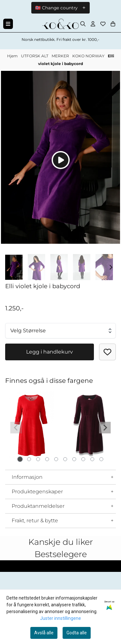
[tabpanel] (32, 425)
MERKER (61, 56)
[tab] (20, 459)
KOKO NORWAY (89, 56)
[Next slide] (111, 267)
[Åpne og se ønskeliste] (103, 24)
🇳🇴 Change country (56, 8)
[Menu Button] (8, 24)
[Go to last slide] (10, 267)
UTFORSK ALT (35, 56)
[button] (107, 352)
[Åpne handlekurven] (113, 24)
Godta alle (77, 633)
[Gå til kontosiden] (93, 24)
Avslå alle (44, 633)
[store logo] (60, 24)
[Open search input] (83, 24)
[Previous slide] (16, 428)
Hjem (13, 56)
